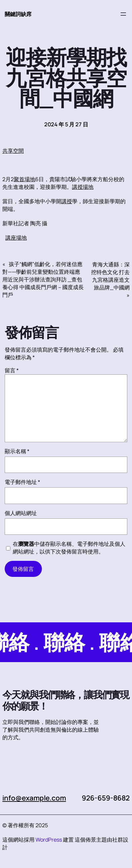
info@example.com (34, 798)
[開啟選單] (123, 14)
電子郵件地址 (22, 482)
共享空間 (13, 151)
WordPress (49, 840)
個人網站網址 (21, 513)
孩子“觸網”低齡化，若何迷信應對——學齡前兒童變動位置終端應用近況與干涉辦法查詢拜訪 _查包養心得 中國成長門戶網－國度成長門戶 (43, 279)
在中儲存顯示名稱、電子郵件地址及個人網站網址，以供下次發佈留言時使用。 (69, 548)
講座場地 (16, 238)
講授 (67, 201)
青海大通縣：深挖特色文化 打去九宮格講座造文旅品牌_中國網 (110, 276)
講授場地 (83, 187)
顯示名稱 (17, 451)
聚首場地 (24, 179)
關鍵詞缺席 (18, 14)
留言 (12, 370)
